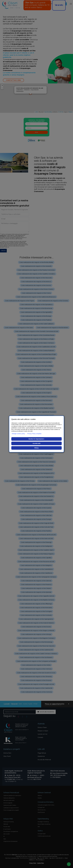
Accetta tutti (37, 443)
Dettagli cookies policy (18, 434)
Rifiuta (36, 448)
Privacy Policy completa (34, 434)
